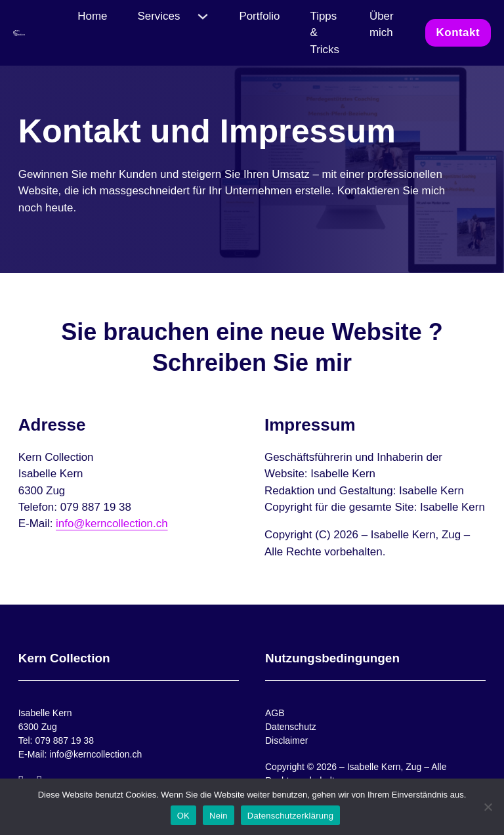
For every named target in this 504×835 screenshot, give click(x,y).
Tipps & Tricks (325, 33)
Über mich (382, 24)
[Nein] (488, 807)
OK (183, 816)
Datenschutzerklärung (290, 816)
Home (92, 16)
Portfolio (259, 16)
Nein (219, 816)
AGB (275, 713)
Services (159, 16)
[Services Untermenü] (203, 16)
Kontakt (458, 32)
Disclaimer (286, 740)
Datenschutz (291, 727)
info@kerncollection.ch (112, 524)
